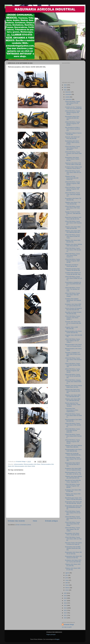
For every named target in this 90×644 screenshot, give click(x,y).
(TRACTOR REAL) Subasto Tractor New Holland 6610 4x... (73, 382)
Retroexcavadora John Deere (32, 464)
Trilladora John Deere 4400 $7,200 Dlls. (73, 569)
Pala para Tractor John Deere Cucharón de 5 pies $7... (73, 544)
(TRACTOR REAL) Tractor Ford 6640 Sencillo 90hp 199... (73, 365)
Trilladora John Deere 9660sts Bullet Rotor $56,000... (74, 446)
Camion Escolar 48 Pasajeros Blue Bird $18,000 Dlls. (73, 309)
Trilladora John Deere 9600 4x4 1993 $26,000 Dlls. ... (73, 396)
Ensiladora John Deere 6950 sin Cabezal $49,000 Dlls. (73, 305)
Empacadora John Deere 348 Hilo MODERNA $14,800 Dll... (73, 507)
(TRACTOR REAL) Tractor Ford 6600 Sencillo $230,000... (73, 431)
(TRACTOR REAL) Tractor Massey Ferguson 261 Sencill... (73, 112)
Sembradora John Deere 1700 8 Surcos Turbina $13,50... (72, 159)
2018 (65, 598)
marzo (67, 585)
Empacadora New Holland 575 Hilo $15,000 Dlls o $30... (72, 464)
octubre (68, 97)
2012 (65, 613)
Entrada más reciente (16, 521)
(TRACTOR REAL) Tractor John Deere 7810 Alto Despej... (73, 295)
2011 (65, 615)
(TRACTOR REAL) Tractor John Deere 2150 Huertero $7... (73, 223)
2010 (65, 618)
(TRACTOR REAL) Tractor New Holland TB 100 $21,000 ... (73, 103)
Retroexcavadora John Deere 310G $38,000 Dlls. (73, 450)
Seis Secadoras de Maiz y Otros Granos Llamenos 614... (73, 129)
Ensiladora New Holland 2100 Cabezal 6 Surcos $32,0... (73, 168)
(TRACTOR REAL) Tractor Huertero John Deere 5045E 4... (73, 318)
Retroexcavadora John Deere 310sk (25, 466)
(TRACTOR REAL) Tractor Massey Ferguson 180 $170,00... (73, 189)
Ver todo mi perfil (67, 627)
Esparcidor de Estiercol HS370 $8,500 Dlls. (72, 265)
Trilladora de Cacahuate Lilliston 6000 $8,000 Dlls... (73, 454)
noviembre (69, 94)
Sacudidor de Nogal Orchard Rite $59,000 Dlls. (73, 313)
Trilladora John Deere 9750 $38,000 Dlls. (73, 495)
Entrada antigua (51, 521)
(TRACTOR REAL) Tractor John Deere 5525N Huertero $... (73, 255)
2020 (65, 593)
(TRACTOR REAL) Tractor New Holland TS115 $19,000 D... (73, 148)
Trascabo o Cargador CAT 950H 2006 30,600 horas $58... (73, 354)
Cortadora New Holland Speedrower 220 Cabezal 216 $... (73, 300)
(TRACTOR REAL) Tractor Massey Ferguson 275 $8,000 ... (73, 124)
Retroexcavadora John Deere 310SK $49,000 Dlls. (73, 332)
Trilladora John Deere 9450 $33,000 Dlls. (73, 241)
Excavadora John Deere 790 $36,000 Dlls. (73, 199)
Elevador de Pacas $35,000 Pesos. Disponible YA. (73, 481)
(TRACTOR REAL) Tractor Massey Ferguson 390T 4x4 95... (73, 261)
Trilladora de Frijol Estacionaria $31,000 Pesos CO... (72, 178)
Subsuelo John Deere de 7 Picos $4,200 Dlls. (73, 138)
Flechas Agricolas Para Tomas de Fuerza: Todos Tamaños (73, 405)
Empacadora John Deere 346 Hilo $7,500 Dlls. (73, 553)
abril (67, 583)
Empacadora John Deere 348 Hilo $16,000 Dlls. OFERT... (74, 503)
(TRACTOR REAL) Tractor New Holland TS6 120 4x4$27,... (73, 529)
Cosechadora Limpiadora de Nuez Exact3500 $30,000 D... (73, 284)
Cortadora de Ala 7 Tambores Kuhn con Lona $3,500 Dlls (73, 108)
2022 (65, 87)
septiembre (69, 99)
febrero (68, 588)
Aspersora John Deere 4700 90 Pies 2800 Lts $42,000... (74, 164)
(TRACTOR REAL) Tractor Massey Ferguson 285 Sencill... (73, 441)
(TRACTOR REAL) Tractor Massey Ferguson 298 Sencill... (73, 371)
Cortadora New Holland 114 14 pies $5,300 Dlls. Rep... (73, 273)
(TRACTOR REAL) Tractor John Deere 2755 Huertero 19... (73, 360)
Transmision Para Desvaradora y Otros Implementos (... (72, 410)
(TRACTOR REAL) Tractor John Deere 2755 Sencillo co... (73, 250)
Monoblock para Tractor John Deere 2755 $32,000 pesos (73, 499)
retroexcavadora (19, 464)
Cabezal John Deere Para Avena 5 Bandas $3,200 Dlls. (73, 391)
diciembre (68, 92)
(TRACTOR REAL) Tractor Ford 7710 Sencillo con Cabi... (73, 289)
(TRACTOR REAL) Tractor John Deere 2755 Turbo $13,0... (73, 208)
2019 (65, 596)
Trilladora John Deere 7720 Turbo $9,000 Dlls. (73, 203)
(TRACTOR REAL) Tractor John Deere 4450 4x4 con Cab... (73, 172)
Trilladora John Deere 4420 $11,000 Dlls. (73, 565)
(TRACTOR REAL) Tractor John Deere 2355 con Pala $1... (73, 539)
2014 (65, 608)
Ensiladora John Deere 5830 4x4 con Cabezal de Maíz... (74, 469)
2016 (65, 603)
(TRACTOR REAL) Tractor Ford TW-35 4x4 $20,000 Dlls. (73, 376)
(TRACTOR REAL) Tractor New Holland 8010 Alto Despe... (73, 524)
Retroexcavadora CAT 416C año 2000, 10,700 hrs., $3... (74, 473)
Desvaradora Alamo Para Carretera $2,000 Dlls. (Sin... (72, 118)
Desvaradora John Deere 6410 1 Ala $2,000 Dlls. (72, 534)
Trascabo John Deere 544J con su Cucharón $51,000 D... (73, 323)
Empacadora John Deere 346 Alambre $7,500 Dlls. (73, 557)
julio (67, 575)
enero (67, 590)
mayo (67, 580)
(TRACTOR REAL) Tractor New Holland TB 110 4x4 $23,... (73, 513)
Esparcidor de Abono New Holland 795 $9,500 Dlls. (73, 270)
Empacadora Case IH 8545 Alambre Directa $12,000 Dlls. (73, 548)
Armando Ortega (69, 625)
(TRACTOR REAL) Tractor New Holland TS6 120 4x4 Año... (73, 459)
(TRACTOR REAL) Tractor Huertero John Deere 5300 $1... (73, 153)
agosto (67, 573)
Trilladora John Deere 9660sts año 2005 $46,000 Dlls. (74, 477)
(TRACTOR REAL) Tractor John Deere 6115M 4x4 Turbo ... (73, 236)
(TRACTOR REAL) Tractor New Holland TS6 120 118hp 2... (73, 341)
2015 (65, 605)
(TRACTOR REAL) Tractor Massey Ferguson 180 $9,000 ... (73, 486)
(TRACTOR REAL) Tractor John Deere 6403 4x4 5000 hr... (73, 416)
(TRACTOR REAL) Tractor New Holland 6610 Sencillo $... (73, 436)
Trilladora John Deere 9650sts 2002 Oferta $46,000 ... (74, 245)
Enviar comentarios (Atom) (23, 525)
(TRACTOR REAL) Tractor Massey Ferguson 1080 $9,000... (73, 183)
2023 (65, 85)
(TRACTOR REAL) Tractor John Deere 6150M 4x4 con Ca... (74, 278)
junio (67, 578)
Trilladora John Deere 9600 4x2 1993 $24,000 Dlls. (73, 400)
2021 (65, 90)
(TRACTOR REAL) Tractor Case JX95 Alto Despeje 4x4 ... (73, 194)
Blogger (57, 639)
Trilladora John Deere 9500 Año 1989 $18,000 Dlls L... (73, 232)
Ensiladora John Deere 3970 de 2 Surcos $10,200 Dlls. (73, 561)
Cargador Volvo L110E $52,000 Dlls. (71, 328)
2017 (65, 601)
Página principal (51, 634)
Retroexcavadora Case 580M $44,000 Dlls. (73, 420)
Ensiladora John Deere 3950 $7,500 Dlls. (73, 491)
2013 (65, 610)
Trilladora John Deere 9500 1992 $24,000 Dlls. (73, 228)
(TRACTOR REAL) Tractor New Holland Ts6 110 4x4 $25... (73, 518)
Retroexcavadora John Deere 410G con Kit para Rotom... (74, 345)
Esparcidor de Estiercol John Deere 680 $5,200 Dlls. (73, 218)
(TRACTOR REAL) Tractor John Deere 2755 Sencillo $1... (73, 425)
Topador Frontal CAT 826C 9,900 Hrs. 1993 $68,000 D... (73, 213)
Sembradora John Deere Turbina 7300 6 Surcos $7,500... (72, 142)
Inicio (35, 521)
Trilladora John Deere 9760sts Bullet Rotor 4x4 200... (74, 386)
